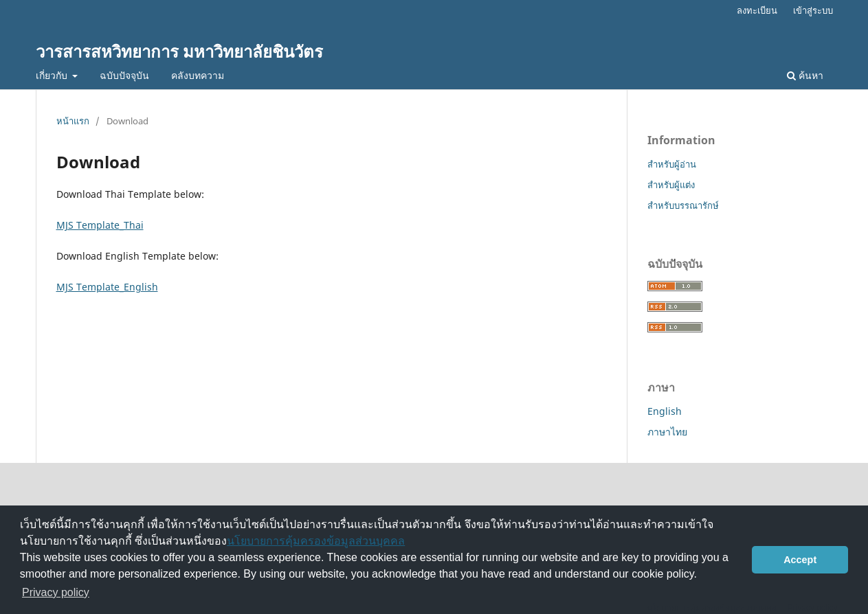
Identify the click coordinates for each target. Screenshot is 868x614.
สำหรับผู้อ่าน (672, 164)
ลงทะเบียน (757, 10)
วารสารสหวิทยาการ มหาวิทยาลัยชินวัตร (179, 51)
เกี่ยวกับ (53, 75)
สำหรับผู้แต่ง (671, 185)
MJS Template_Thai (100, 225)
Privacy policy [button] (56, 592)
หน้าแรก (73, 121)
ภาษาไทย (667, 432)
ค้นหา (805, 75)
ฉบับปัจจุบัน (124, 75)
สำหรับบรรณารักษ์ (683, 205)
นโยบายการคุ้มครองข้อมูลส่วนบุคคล (316, 541)
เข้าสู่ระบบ (813, 10)
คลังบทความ (198, 75)
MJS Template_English (107, 287)
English (665, 411)
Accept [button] (800, 560)
